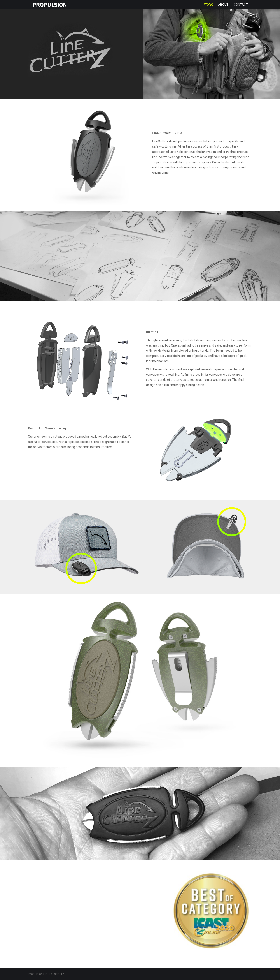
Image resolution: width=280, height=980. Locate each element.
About (223, 5)
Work (208, 5)
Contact (241, 5)
